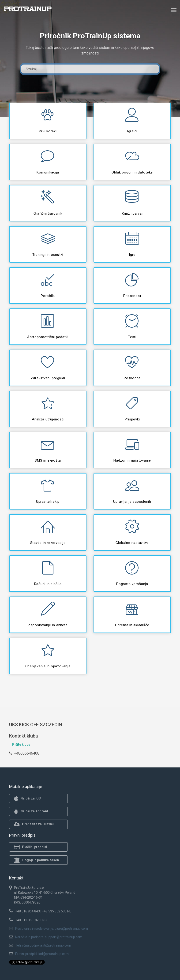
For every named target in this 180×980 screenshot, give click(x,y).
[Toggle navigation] (174, 10)
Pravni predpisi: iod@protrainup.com (42, 954)
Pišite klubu (21, 745)
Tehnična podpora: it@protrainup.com (43, 945)
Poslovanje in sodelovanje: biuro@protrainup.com (52, 929)
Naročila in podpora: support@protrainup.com (49, 937)
